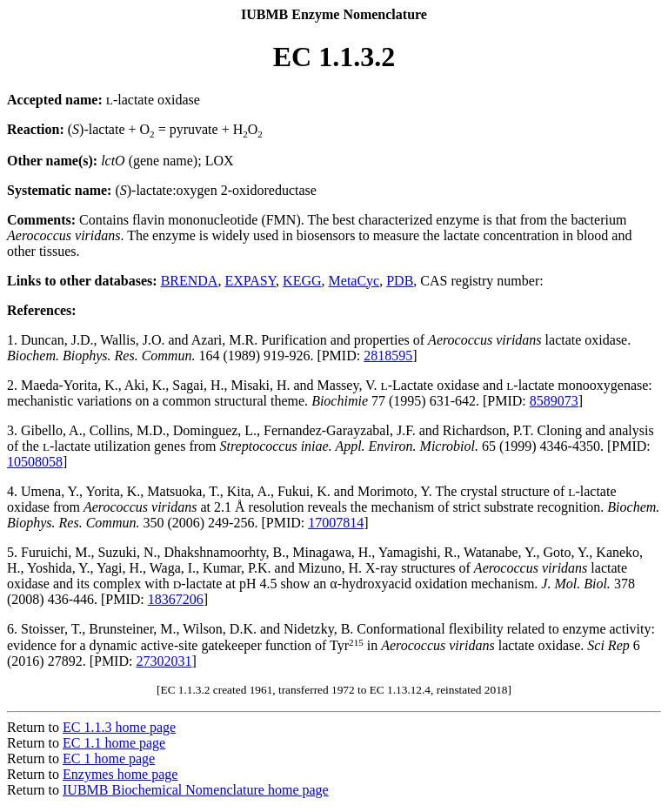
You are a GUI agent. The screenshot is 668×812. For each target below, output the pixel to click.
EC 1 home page (109, 758)
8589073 (554, 401)
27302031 (164, 661)
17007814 (336, 523)
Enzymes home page (120, 774)
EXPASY (250, 281)
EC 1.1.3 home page (119, 727)
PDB (400, 281)
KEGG (302, 281)
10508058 (35, 462)
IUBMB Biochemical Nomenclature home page (196, 790)
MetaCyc (354, 281)
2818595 (388, 356)
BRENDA (190, 281)
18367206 (176, 599)
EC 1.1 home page (114, 743)
